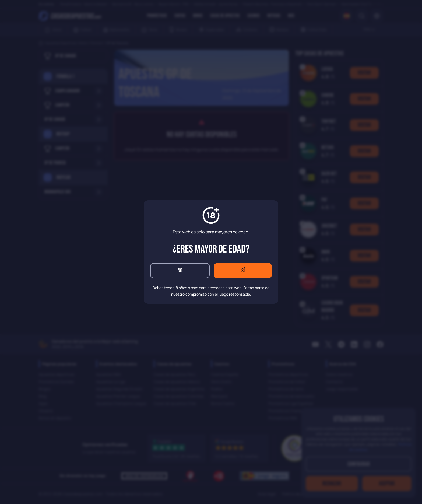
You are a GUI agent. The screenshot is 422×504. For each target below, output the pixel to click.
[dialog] (211, 252)
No (180, 271)
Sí (243, 271)
